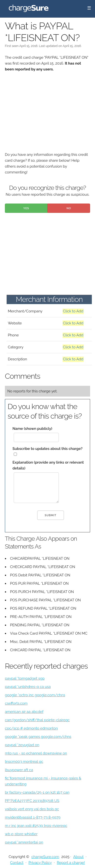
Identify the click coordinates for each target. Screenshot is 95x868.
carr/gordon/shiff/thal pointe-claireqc (37, 720)
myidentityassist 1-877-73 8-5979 (33, 817)
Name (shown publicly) (32, 429)
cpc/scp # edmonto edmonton (31, 728)
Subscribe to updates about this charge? (47, 449)
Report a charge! (71, 863)
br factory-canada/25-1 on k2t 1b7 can (37, 792)
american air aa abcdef (24, 712)
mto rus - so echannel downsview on (36, 753)
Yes (26, 208)
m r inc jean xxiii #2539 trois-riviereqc (36, 826)
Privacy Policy (40, 863)
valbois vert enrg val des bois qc (32, 809)
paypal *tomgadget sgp (25, 678)
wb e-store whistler (21, 834)
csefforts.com (16, 703)
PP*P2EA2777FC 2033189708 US (32, 801)
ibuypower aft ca (19, 770)
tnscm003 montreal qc (24, 762)
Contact (17, 863)
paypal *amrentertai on (24, 842)
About (78, 857)
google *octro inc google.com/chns (35, 695)
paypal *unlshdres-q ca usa (28, 687)
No (69, 208)
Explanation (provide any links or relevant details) (48, 465)
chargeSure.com (45, 857)
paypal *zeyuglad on (22, 745)
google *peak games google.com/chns (38, 737)
